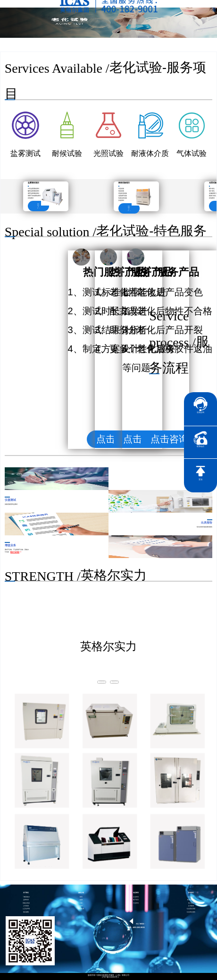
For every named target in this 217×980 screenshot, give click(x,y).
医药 (81, 897)
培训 (81, 906)
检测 (81, 900)
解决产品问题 (15, 552)
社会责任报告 (191, 912)
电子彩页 (136, 900)
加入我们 (191, 903)
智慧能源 (81, 909)
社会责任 (191, 897)
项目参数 (26, 912)
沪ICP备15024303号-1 (111, 977)
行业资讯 (136, 903)
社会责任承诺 (191, 909)
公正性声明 (26, 909)
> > (20, 552)
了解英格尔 (26, 897)
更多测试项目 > (39, 206)
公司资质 (26, 906)
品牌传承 (26, 900)
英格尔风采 (26, 903)
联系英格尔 (191, 900)
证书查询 (191, 906)
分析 (81, 903)
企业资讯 (136, 897)
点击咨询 (169, 439)
